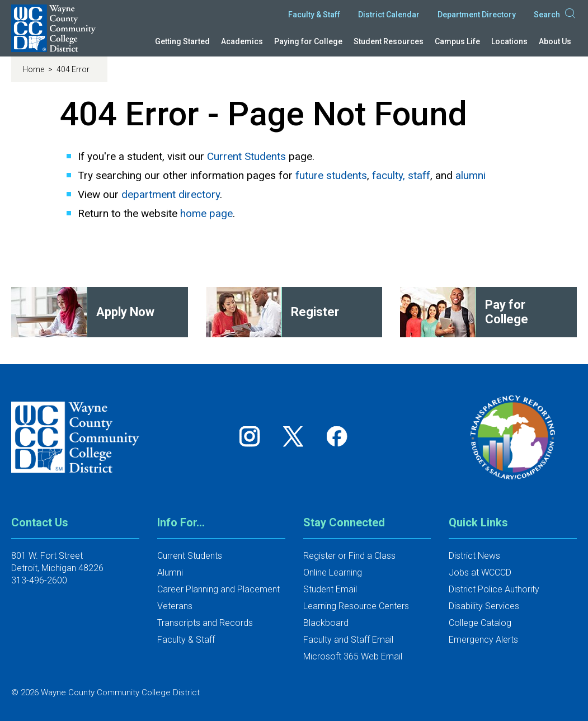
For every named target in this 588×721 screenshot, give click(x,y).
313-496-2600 (39, 580)
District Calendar (389, 15)
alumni (471, 175)
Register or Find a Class (349, 556)
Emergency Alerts (483, 640)
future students (331, 175)
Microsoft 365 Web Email (353, 656)
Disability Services (484, 606)
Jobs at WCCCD (480, 572)
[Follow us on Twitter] (297, 436)
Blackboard (326, 623)
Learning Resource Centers (356, 606)
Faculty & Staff (314, 15)
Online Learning (333, 572)
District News (474, 556)
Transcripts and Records (205, 623)
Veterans (175, 606)
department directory (171, 194)
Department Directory (477, 15)
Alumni (170, 572)
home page (206, 213)
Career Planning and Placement (218, 589)
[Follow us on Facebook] (338, 436)
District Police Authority (494, 589)
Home (34, 69)
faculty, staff (401, 175)
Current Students (246, 156)
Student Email (330, 589)
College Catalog (480, 623)
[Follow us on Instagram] (253, 436)
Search (555, 15)
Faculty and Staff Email (348, 640)
